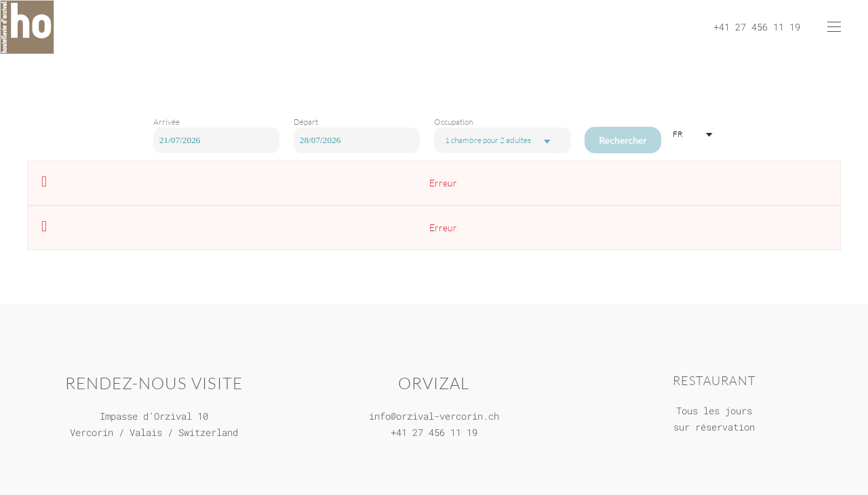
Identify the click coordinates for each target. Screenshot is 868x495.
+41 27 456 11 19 (434, 432)
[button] (834, 27)
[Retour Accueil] (27, 27)
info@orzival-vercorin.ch (434, 416)
